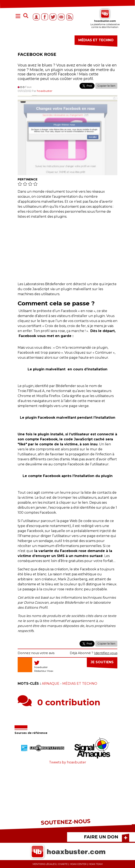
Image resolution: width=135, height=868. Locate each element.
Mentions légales (44, 864)
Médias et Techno (80, 684)
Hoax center (78, 864)
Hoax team (96, 864)
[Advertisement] (67, 252)
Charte (63, 864)
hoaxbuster (45, 91)
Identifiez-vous (106, 653)
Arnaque (51, 684)
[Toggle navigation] (18, 17)
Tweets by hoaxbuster (68, 762)
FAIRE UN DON (101, 837)
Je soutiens (102, 662)
